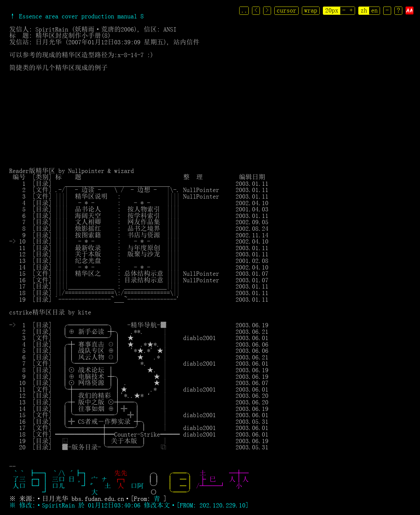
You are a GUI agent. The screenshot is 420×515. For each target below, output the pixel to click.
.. (245, 10)
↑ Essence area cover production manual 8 (76, 16)
